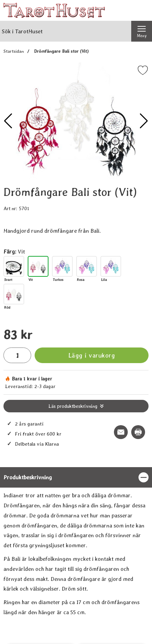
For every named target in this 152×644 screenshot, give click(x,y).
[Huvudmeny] (142, 31)
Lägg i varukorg (92, 355)
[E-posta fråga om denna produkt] (121, 432)
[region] (76, 477)
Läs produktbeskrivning (73, 406)
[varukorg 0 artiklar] (142, 10)
